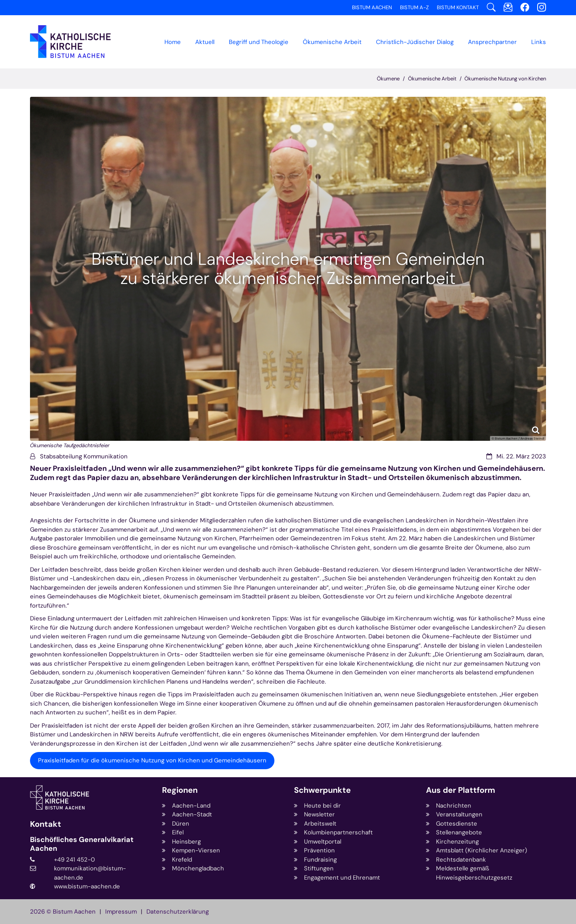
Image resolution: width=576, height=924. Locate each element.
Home (173, 42)
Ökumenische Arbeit (432, 79)
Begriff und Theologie (259, 42)
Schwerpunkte (322, 790)
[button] (332, 42)
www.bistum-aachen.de (87, 886)
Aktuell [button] (205, 42)
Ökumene (388, 79)
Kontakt (46, 824)
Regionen (180, 790)
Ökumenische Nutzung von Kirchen (505, 79)
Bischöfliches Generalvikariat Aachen (82, 844)
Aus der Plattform (461, 790)
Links (539, 42)
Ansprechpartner (492, 42)
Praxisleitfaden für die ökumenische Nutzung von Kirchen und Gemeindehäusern (152, 760)
